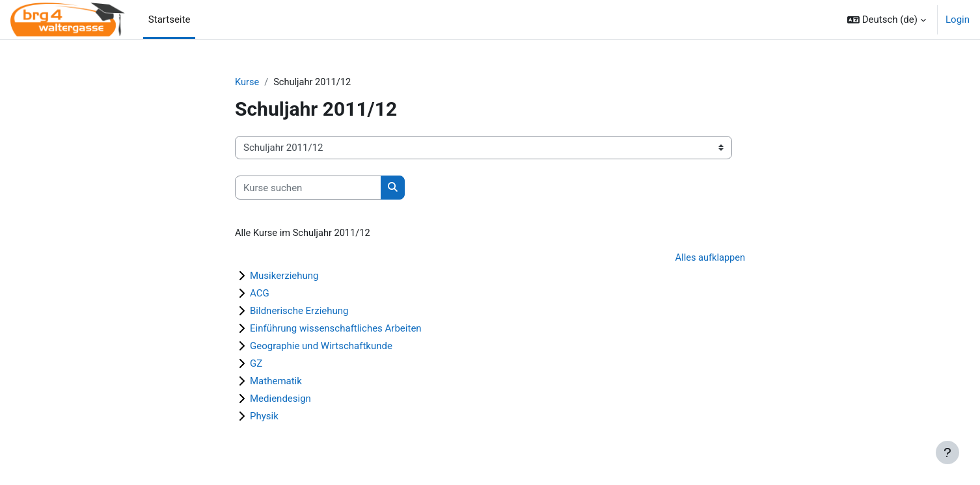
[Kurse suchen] (308, 188)
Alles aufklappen (709, 259)
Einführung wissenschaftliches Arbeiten (336, 330)
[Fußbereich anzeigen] (947, 452)
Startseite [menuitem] (170, 20)
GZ (256, 365)
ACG (260, 295)
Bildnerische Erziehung (299, 312)
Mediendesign (280, 400)
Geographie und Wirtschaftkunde (321, 347)
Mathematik (276, 382)
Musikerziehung (284, 277)
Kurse (247, 83)
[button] (887, 20)
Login (958, 20)
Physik (264, 417)
